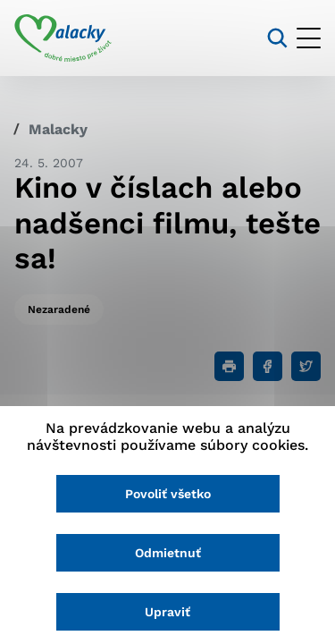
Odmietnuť (168, 553)
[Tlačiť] (229, 366)
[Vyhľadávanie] (277, 38)
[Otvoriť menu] (309, 38)
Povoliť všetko (168, 494)
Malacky (58, 129)
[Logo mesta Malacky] (63, 38)
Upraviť (167, 612)
